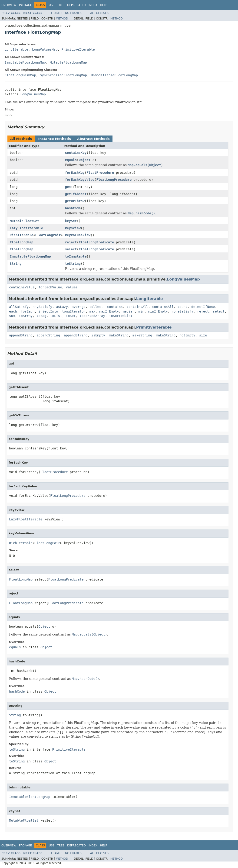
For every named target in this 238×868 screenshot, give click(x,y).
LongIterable (16, 49)
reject (71, 242)
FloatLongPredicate (96, 242)
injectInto (48, 311)
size (203, 335)
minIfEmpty (158, 311)
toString (73, 264)
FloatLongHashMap (20, 75)
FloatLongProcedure (114, 180)
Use (52, 5)
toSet (71, 316)
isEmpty (98, 335)
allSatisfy (19, 307)
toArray (26, 316)
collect (96, 307)
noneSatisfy (183, 311)
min (141, 311)
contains (115, 307)
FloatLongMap (21, 242)
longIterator (74, 311)
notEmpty (187, 335)
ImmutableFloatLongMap (25, 62)
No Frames (73, 13)
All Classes (99, 13)
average (79, 307)
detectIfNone (203, 307)
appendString (21, 335)
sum (12, 316)
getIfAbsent (76, 194)
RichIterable (21, 235)
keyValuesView (78, 235)
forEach (28, 311)
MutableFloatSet (24, 221)
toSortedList (121, 316)
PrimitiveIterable (78, 49)
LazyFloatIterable (26, 228)
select (71, 249)
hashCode (73, 208)
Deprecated (76, 5)
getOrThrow (75, 201)
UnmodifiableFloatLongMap (114, 75)
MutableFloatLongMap (68, 62)
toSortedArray (93, 316)
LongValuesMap (45, 49)
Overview (9, 5)
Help (104, 5)
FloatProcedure (100, 173)
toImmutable (76, 256)
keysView (73, 228)
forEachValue (50, 287)
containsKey (76, 153)
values (72, 287)
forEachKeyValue (80, 180)
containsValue (22, 287)
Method (62, 19)
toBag (41, 316)
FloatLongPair (48, 235)
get (68, 187)
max (92, 311)
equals (71, 160)
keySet (71, 221)
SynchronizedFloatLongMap (63, 75)
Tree (61, 5)
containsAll (137, 307)
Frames (57, 13)
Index (93, 5)
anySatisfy (42, 307)
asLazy (62, 307)
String (16, 264)
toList (56, 316)
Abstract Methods (93, 139)
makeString (119, 335)
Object (85, 160)
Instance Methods (54, 139)
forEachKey (75, 173)
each (13, 311)
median (129, 311)
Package (25, 5)
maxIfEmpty (109, 311)
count (182, 307)
